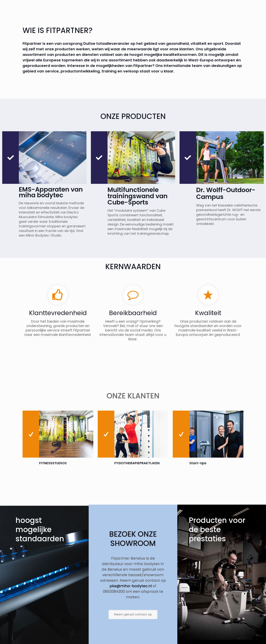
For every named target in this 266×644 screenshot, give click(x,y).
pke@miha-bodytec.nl (131, 586)
